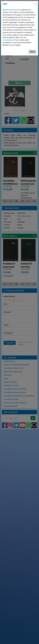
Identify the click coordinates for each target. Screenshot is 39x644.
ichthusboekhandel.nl (13, 10)
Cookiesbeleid (8, 40)
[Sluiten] (36, 4)
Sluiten (32, 52)
